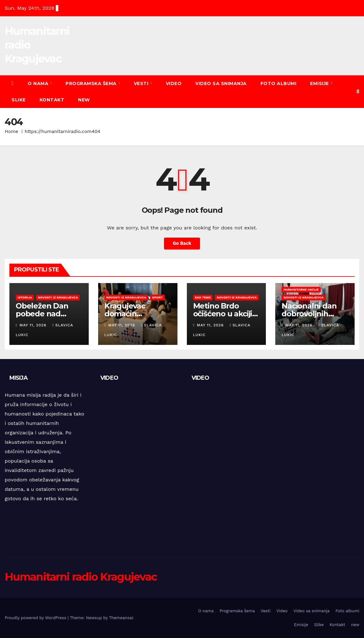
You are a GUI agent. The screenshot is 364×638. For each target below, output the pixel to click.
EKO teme (203, 297)
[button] (358, 91)
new (84, 100)
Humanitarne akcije (301, 290)
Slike (19, 100)
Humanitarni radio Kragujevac (81, 577)
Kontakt (52, 100)
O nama (39, 83)
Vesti (142, 83)
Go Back (182, 244)
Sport (157, 297)
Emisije (320, 83)
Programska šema (92, 83)
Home (11, 131)
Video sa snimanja (221, 83)
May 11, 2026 (34, 325)
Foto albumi (279, 83)
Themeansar (121, 618)
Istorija (25, 297)
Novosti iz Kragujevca (58, 297)
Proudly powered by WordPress (36, 618)
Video (174, 83)
